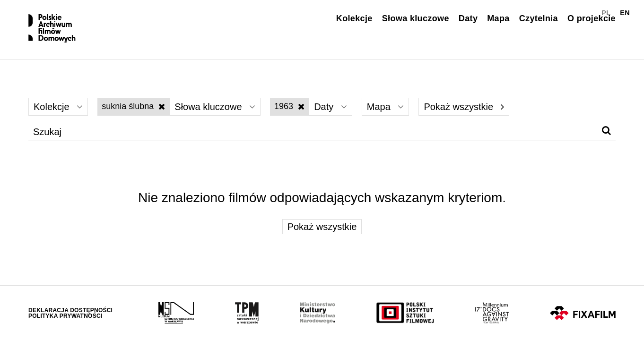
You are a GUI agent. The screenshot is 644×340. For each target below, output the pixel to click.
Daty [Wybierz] (331, 107)
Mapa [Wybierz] (386, 107)
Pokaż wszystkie (464, 107)
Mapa (498, 18)
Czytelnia (539, 18)
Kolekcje (354, 18)
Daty (468, 18)
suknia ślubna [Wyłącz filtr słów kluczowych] (133, 106)
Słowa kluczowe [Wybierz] (215, 107)
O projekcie (592, 18)
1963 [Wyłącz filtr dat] (289, 106)
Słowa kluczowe (416, 18)
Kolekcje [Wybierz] (58, 107)
